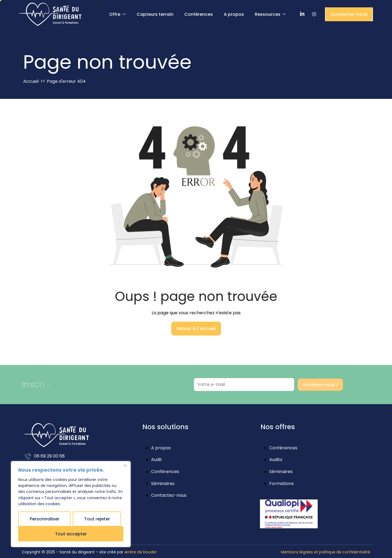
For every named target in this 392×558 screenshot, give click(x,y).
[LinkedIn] (302, 14)
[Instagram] (314, 14)
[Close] (125, 466)
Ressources (270, 14)
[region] (71, 504)
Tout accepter (71, 534)
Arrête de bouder (141, 552)
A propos (234, 14)
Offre (117, 14)
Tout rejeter (97, 519)
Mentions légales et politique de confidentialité (326, 552)
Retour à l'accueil (196, 329)
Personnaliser (45, 519)
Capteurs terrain (155, 14)
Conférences (199, 14)
